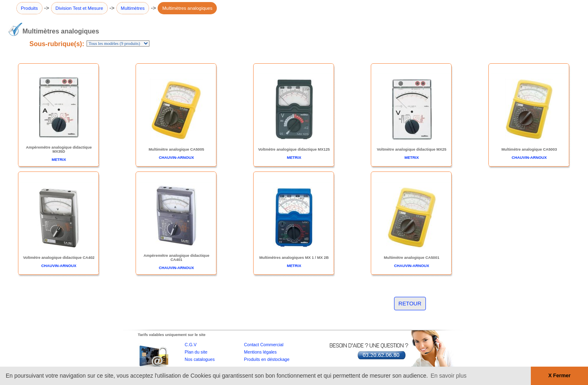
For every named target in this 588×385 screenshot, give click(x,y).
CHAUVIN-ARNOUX (176, 158)
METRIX (59, 160)
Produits (29, 8)
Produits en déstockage (267, 359)
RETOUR (410, 304)
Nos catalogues (199, 359)
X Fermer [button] (560, 376)
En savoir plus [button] (449, 376)
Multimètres (133, 8)
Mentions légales (261, 352)
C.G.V (190, 345)
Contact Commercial (264, 345)
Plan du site (196, 352)
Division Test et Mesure (79, 8)
